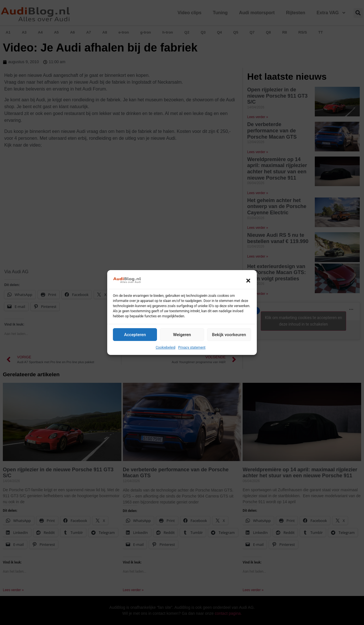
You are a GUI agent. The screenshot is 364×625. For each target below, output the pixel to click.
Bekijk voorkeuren (229, 335)
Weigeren (182, 335)
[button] (248, 281)
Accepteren (135, 335)
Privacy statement (192, 348)
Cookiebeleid (165, 348)
